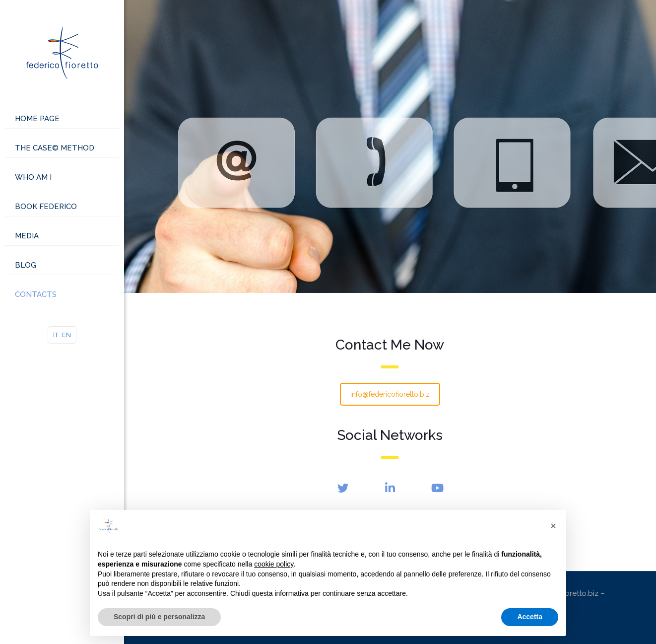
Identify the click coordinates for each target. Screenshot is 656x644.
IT (56, 335)
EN (66, 335)
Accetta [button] (530, 617)
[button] (553, 526)
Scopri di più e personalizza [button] (159, 617)
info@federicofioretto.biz (390, 394)
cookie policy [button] (274, 564)
